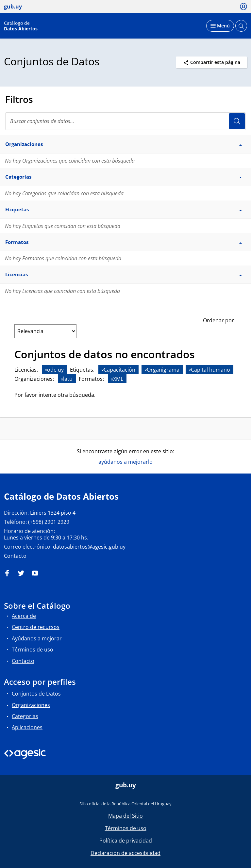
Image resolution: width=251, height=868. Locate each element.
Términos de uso (33, 650)
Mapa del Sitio (125, 816)
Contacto (15, 556)
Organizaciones (31, 705)
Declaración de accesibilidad (125, 853)
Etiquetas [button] (124, 209)
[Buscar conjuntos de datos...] (125, 121)
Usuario (237, 121)
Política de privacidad (126, 841)
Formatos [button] (124, 242)
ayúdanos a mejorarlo (125, 462)
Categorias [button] (124, 177)
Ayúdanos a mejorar (37, 638)
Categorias (25, 716)
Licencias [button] (124, 274)
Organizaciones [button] (124, 144)
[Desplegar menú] (220, 26)
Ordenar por (218, 320)
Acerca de (24, 616)
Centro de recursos (36, 627)
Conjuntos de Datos (36, 694)
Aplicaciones (27, 727)
